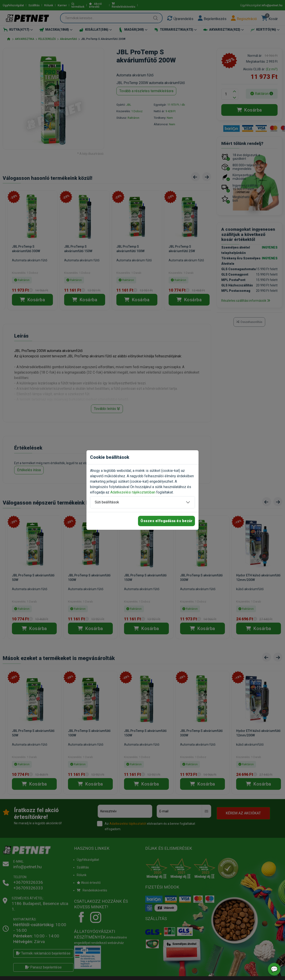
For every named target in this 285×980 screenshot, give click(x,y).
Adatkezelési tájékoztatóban (133, 492)
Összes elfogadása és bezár (166, 521)
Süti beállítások (107, 502)
